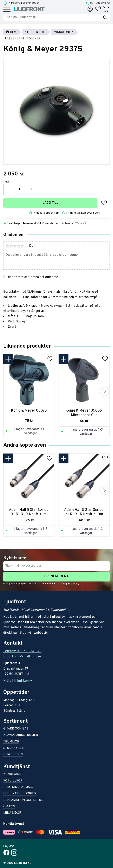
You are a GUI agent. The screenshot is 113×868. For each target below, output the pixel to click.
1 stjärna (7, 246)
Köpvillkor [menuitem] (13, 781)
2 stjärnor (11, 246)
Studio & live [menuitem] (14, 748)
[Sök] (105, 17)
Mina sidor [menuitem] (12, 813)
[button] (7, 10)
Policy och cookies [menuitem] (20, 794)
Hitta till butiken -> (18, 681)
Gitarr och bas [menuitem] (16, 729)
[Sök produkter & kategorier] (53, 17)
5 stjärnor (22, 246)
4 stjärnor (19, 246)
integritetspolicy (70, 584)
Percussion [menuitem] (13, 755)
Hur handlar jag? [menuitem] (18, 787)
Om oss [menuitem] (9, 807)
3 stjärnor (15, 246)
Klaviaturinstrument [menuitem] (22, 735)
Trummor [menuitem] (11, 742)
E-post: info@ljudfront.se (22, 657)
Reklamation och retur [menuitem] (23, 800)
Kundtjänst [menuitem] (13, 774)
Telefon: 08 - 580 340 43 (22, 651)
